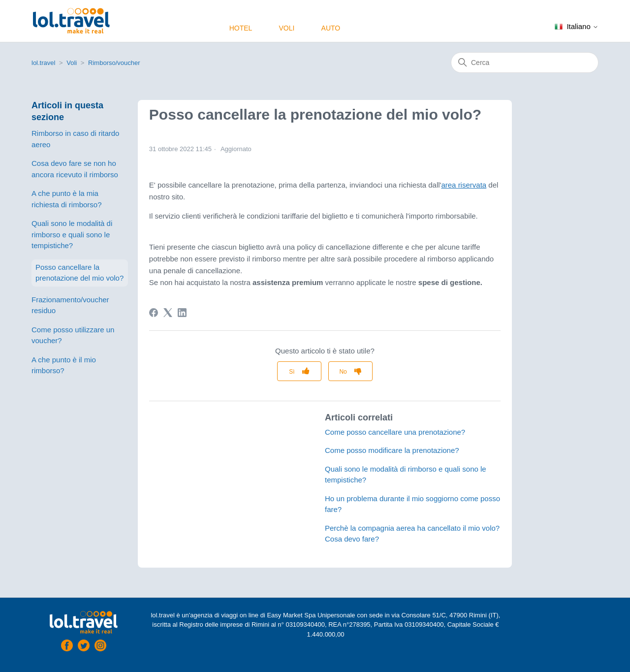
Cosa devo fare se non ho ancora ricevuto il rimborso (75, 169)
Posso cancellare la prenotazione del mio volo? (79, 273)
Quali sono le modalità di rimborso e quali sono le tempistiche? (72, 234)
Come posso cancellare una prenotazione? (395, 432)
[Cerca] (525, 63)
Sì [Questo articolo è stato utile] (292, 372)
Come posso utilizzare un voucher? (73, 335)
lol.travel (43, 63)
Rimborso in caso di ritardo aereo (75, 139)
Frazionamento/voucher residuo (70, 305)
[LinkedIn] (182, 313)
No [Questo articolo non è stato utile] (343, 372)
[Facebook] (154, 313)
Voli (286, 28)
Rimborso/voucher (114, 63)
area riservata (464, 185)
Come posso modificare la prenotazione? (392, 450)
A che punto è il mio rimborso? (64, 365)
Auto (331, 28)
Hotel (241, 28)
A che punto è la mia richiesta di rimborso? (67, 199)
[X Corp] (168, 313)
